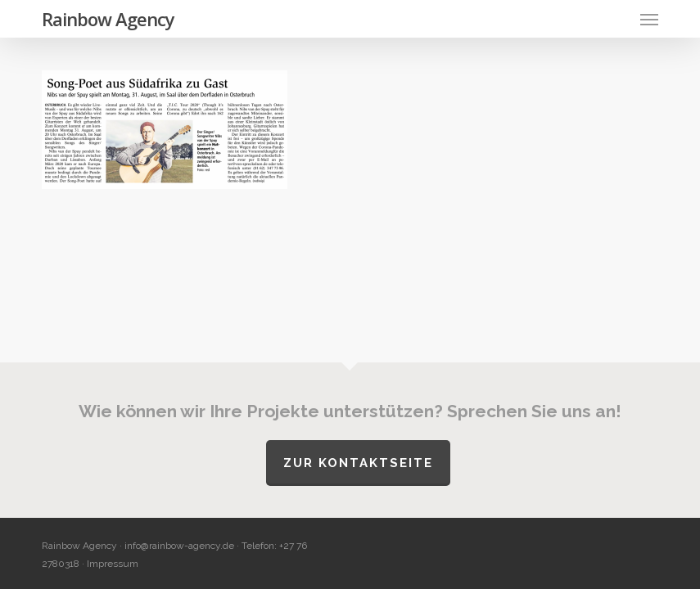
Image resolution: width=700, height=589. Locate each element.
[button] (649, 19)
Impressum (113, 564)
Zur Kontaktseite (358, 463)
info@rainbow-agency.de (179, 546)
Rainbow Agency (108, 19)
